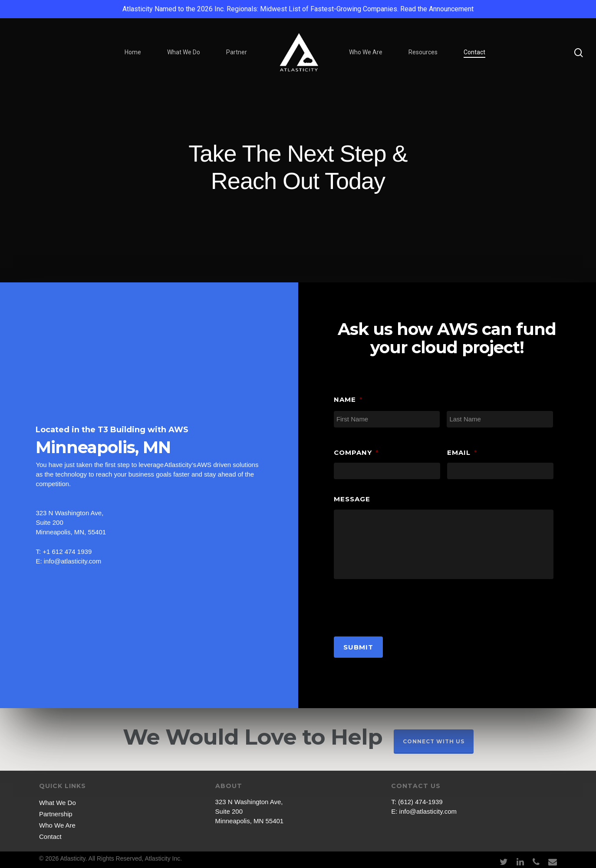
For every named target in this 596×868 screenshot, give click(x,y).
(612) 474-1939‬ (420, 802)
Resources (423, 52)
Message (352, 499)
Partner (237, 52)
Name (348, 399)
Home (133, 52)
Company (356, 452)
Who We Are (366, 52)
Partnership (56, 814)
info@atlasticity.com (428, 811)
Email (462, 452)
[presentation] (400, 606)
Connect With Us (434, 741)
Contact (474, 52)
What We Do (184, 52)
